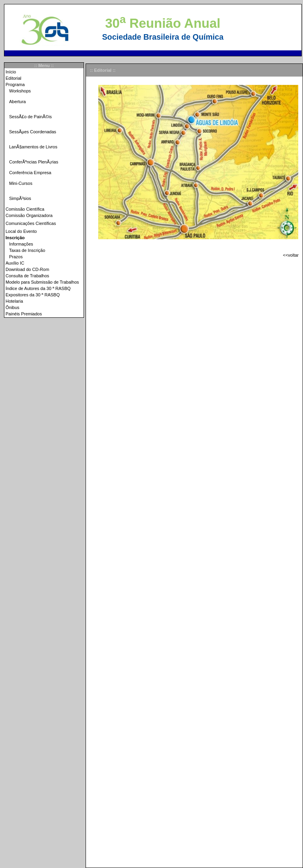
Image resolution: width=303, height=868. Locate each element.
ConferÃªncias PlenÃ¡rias (34, 162)
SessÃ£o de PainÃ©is (30, 117)
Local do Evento (21, 231)
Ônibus (12, 307)
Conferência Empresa (30, 173)
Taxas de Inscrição (27, 250)
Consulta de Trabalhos (27, 276)
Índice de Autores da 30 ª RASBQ (38, 288)
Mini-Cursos (21, 183)
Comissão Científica (25, 209)
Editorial (13, 78)
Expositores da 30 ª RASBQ (33, 295)
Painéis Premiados (24, 314)
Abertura (17, 102)
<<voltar (291, 255)
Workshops (20, 91)
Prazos (16, 257)
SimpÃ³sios (20, 198)
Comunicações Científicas (31, 223)
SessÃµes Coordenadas (33, 132)
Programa (15, 84)
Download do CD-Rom (27, 269)
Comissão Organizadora (29, 215)
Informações (21, 244)
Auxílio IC (15, 263)
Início (11, 72)
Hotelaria (14, 301)
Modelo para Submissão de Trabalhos (42, 282)
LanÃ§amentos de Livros (33, 147)
